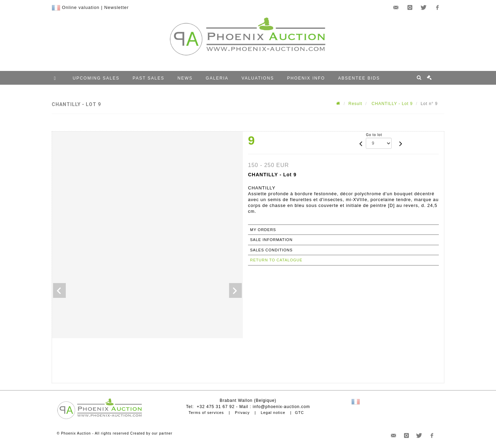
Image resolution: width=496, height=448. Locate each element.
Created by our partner (151, 433)
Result (355, 104)
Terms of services (206, 413)
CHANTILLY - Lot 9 (392, 104)
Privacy (242, 413)
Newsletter (116, 7)
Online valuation (81, 7)
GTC (299, 413)
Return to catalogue (276, 260)
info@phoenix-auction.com (281, 407)
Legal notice (273, 413)
